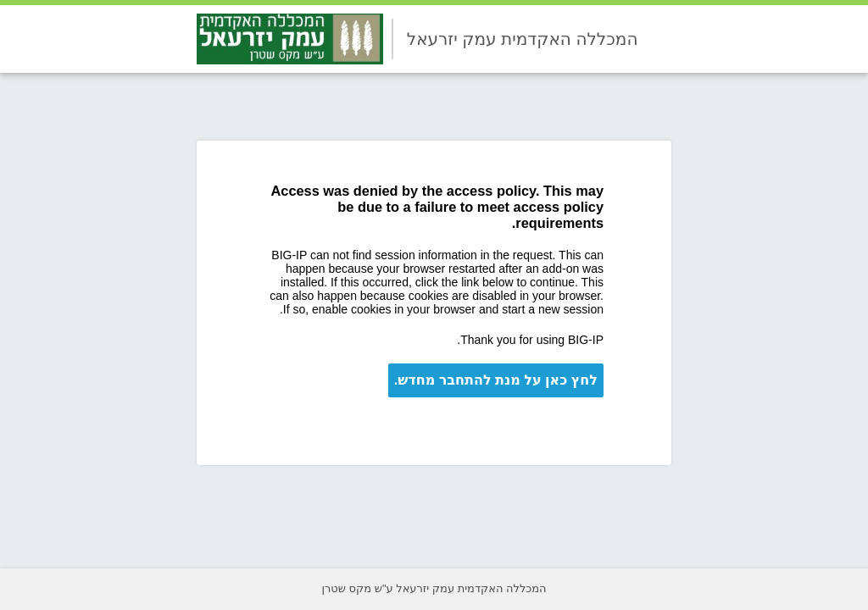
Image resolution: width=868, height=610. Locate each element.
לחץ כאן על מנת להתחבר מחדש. (496, 380)
